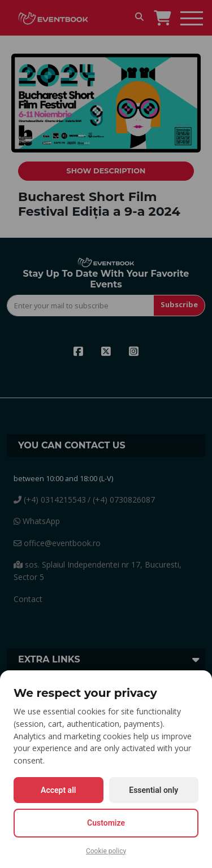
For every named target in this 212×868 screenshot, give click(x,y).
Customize (106, 823)
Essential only (153, 790)
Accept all (58, 790)
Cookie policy (106, 851)
